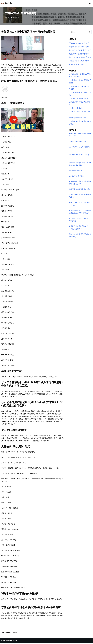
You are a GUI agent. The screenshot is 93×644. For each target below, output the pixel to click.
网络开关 (84, 57)
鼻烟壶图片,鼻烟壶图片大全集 (79, 190)
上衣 (82, 64)
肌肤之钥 (72, 57)
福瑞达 (78, 64)
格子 (89, 50)
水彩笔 (72, 47)
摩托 (76, 54)
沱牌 (76, 50)
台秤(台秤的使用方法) (77, 176)
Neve (3, 642)
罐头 (77, 43)
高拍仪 (85, 50)
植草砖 (84, 47)
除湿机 (87, 54)
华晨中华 (81, 54)
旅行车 (72, 50)
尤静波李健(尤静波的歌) (77, 118)
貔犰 (83, 61)
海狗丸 (80, 50)
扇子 (76, 47)
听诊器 (72, 61)
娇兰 (88, 47)
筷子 (87, 43)
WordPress (13, 642)
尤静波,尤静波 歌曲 (76, 108)
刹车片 (72, 54)
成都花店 (72, 64)
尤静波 (7, 18)
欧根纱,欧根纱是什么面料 (78, 142)
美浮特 (87, 61)
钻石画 (78, 57)
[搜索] (90, 3)
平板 (76, 61)
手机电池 (72, 43)
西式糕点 (82, 43)
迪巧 (79, 61)
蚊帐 (79, 47)
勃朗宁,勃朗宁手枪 (76, 171)
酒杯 (89, 57)
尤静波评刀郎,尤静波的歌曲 (79, 99)
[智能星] (7, 3)
